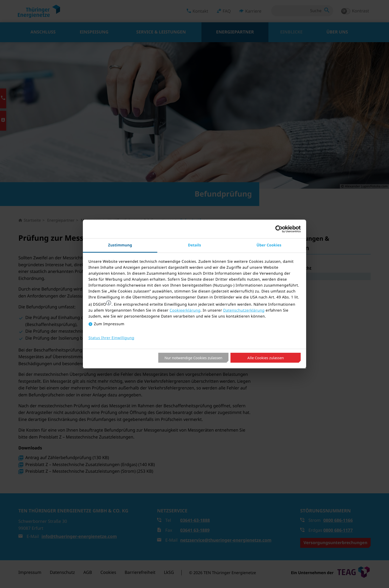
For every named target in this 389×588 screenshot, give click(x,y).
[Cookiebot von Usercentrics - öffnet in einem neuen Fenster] (279, 229)
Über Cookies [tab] (269, 245)
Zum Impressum (109, 324)
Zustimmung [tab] (120, 245)
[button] (109, 303)
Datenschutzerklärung (244, 310)
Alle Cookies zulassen (266, 358)
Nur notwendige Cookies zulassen (193, 358)
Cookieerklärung (185, 310)
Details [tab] (195, 245)
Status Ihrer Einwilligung (112, 338)
